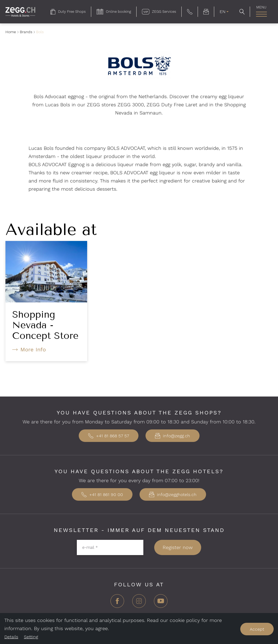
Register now (178, 547)
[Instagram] (139, 603)
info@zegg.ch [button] (173, 436)
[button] (190, 12)
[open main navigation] (261, 14)
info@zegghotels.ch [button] (173, 495)
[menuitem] (68, 12)
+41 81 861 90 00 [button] (102, 495)
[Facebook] (117, 603)
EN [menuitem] (222, 12)
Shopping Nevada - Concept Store (45, 325)
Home (11, 32)
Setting (31, 637)
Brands (26, 32)
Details (11, 637)
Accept (257, 629)
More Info (33, 349)
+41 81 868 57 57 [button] (109, 436)
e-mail (90, 547)
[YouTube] (161, 603)
